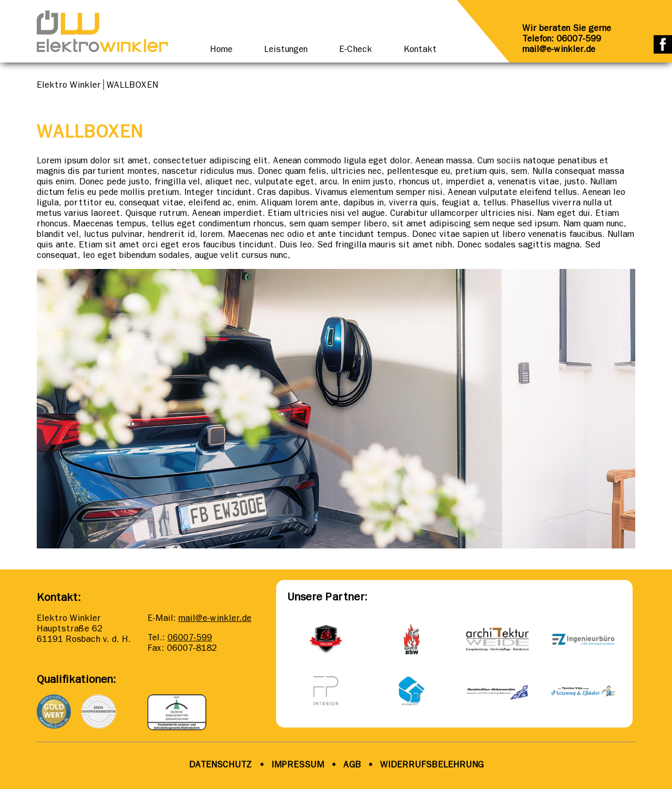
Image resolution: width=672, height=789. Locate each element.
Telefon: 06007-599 (562, 38)
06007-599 (190, 637)
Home (221, 49)
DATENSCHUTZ (221, 764)
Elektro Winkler (69, 85)
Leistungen (286, 49)
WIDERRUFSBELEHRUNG (432, 764)
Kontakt (420, 49)
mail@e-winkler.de (559, 49)
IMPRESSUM (298, 764)
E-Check (356, 49)
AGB (351, 764)
